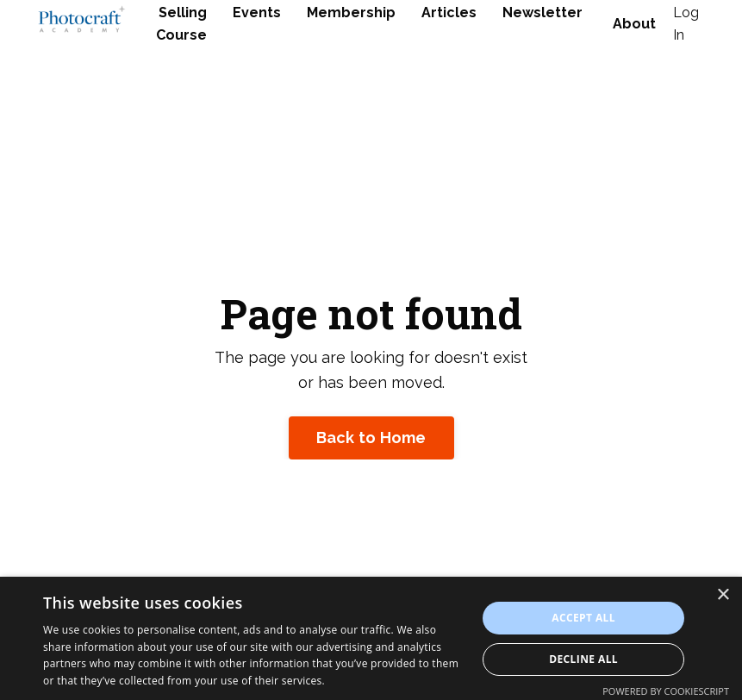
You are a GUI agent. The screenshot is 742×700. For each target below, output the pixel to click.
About (634, 24)
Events (257, 12)
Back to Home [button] (371, 437)
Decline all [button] (583, 659)
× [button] (723, 595)
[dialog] (371, 638)
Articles (449, 12)
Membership (351, 12)
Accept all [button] (583, 618)
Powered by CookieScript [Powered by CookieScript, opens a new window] (666, 691)
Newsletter (542, 12)
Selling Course (181, 24)
